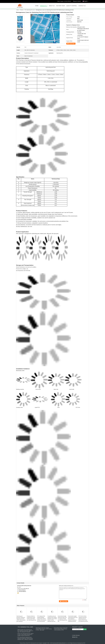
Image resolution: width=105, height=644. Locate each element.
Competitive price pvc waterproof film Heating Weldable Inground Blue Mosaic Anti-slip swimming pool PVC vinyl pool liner (52, 619)
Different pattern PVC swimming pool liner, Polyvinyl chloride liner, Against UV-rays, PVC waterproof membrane (25, 631)
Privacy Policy (22, 643)
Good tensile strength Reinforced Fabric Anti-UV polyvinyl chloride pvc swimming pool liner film (63, 619)
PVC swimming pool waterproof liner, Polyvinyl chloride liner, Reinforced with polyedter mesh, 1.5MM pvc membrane (25, 638)
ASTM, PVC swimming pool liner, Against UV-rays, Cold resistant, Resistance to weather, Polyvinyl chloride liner (25, 635)
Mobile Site (75, 637)
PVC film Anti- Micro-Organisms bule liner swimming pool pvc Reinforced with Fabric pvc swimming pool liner (83, 619)
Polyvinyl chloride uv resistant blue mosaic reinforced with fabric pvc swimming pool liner (32, 618)
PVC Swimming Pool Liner (30, 10)
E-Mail (74, 635)
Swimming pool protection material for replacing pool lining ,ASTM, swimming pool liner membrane (21, 619)
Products (43, 6)
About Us (52, 6)
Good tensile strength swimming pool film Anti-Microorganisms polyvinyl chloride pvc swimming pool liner (73, 619)
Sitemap (78, 635)
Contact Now (72, 44)
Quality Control (72, 6)
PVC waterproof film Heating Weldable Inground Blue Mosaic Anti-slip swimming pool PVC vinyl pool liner (42, 619)
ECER (84, 643)
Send (85, 629)
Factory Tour (60, 6)
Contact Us (82, 6)
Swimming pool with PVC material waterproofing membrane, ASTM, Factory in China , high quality (44, 629)
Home (37, 6)
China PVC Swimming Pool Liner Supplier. (34, 643)
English (86, 1)
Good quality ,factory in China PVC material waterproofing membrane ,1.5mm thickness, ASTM (61, 629)
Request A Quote (77, 1)
